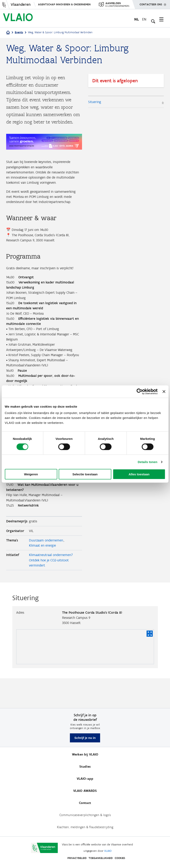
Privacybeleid (77, 858)
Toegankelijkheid (101, 858)
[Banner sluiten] (164, 391)
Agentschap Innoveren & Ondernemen (64, 4)
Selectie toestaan (85, 474)
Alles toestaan (139, 474)
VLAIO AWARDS (85, 791)
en (144, 19)
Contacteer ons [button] (151, 3)
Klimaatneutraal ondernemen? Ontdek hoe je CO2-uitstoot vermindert (53, 588)
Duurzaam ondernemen (47, 567)
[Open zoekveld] (153, 19)
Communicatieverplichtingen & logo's (85, 815)
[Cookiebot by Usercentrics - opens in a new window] (140, 391)
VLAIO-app (85, 779)
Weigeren (31, 474)
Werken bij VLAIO (85, 754)
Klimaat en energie (43, 572)
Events (19, 32)
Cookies (120, 858)
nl (136, 19)
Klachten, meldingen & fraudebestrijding (85, 827)
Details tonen (147, 462)
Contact (85, 803)
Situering (95, 102)
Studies (85, 767)
